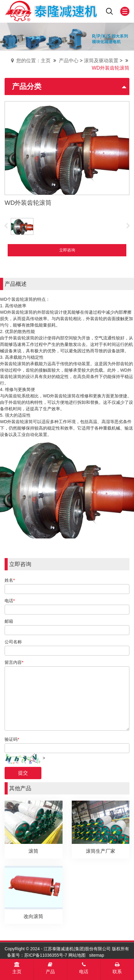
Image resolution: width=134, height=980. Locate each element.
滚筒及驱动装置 (101, 61)
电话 (84, 968)
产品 (50, 968)
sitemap (96, 955)
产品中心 (69, 61)
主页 (17, 968)
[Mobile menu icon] (125, 11)
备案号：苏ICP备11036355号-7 (37, 955)
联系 (117, 968)
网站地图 (77, 955)
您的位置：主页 (33, 61)
